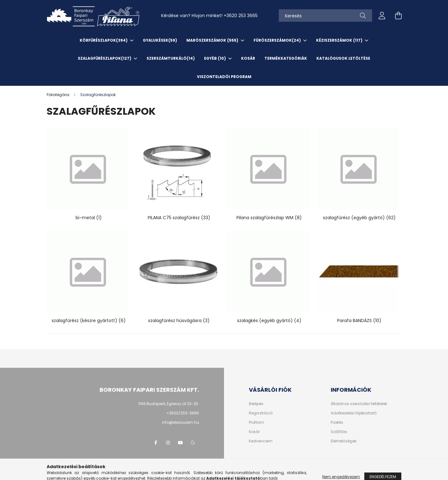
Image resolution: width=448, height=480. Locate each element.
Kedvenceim (261, 441)
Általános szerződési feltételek (359, 404)
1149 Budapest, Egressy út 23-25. (169, 404)
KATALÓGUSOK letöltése (343, 58)
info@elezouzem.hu (181, 422)
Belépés (256, 404)
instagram (168, 443)
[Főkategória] (58, 95)
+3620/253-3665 (183, 413)
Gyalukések (160, 40)
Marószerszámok (213, 40)
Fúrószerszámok (278, 40)
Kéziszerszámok (340, 40)
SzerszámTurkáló (171, 58)
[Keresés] (325, 16)
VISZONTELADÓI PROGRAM (224, 77)
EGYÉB (215, 58)
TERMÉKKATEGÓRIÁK (286, 58)
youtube (180, 443)
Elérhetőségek (344, 441)
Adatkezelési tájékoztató (354, 413)
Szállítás (339, 432)
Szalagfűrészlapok (105, 58)
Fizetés (337, 422)
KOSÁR (248, 58)
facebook (156, 443)
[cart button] (398, 16)
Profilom (257, 422)
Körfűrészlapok (104, 40)
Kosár (254, 432)
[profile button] (382, 16)
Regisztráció (261, 413)
